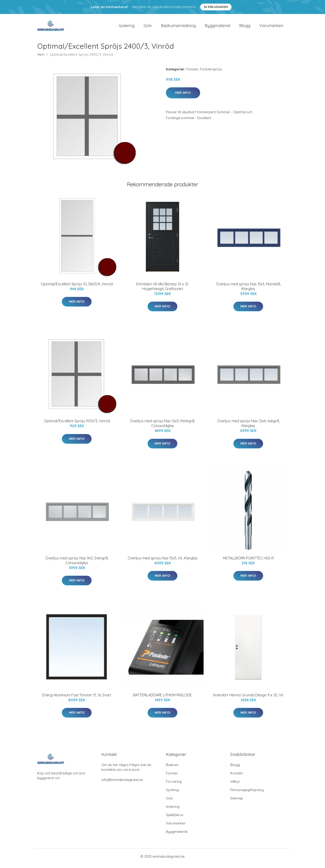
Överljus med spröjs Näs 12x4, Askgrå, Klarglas (248, 427)
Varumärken (271, 27)
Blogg (245, 27)
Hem (41, 58)
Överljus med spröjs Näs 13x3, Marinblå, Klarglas (248, 290)
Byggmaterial (217, 27)
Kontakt (236, 777)
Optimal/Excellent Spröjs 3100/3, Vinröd (77, 425)
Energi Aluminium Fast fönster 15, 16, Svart (77, 699)
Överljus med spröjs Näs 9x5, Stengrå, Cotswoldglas (77, 564)
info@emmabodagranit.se (122, 784)
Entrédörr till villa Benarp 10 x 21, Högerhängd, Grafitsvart (163, 290)
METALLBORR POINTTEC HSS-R (248, 562)
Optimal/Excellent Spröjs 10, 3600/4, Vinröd (77, 288)
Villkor (235, 785)
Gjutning (172, 794)
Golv (148, 27)
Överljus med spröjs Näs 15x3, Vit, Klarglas (163, 562)
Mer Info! (183, 97)
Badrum (172, 769)
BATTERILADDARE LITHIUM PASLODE (162, 699)
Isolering (127, 27)
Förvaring (174, 785)
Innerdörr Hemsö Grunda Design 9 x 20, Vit (248, 699)
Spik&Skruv (175, 819)
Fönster (192, 73)
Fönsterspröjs (211, 73)
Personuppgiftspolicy (247, 794)
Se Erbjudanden (216, 7)
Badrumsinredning (178, 27)
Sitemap (237, 802)
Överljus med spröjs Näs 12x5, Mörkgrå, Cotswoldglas (162, 427)
